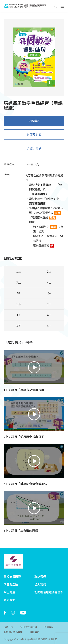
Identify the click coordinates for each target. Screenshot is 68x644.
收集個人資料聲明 (13, 632)
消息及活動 (11, 584)
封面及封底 (34, 136)
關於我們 (9, 600)
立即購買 (34, 123)
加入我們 (40, 584)
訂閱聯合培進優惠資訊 (49, 592)
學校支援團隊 (12, 577)
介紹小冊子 (34, 150)
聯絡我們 (40, 577)
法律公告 (8, 627)
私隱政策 (49, 627)
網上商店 (9, 592)
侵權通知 (34, 632)
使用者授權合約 (29, 627)
